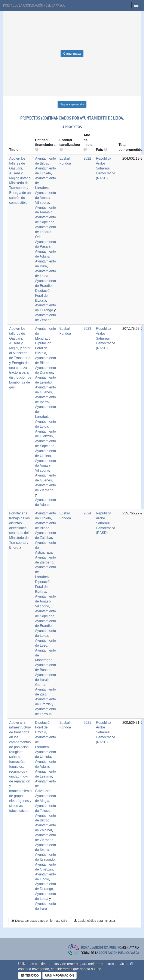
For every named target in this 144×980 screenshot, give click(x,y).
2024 (87, 513)
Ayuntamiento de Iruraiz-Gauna (46, 680)
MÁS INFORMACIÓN (59, 975)
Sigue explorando (72, 104)
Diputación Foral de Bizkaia (43, 296)
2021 (87, 723)
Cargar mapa (72, 54)
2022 (87, 158)
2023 (87, 329)
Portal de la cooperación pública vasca (34, 5)
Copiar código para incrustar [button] (95, 921)
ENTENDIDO (30, 975)
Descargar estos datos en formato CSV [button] (39, 921)
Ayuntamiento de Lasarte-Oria (46, 232)
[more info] (85, 150)
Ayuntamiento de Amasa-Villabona (46, 198)
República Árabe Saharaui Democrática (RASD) (105, 168)
